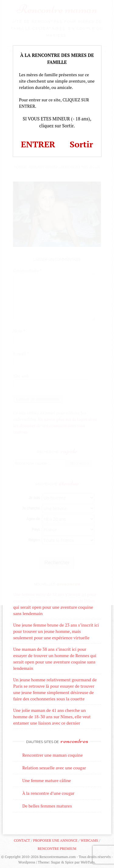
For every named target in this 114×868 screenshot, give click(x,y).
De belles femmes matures (47, 806)
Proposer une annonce (55, 840)
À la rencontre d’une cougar (48, 793)
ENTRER (38, 144)
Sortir (81, 144)
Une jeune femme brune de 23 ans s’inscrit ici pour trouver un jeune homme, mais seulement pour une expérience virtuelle (56, 631)
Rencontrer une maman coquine (52, 755)
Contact (22, 840)
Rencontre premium (57, 848)
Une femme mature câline (47, 780)
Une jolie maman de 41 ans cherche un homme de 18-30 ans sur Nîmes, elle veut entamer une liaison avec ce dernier (52, 717)
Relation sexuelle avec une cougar (54, 768)
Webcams (89, 840)
